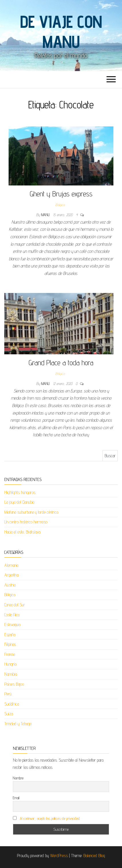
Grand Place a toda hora (61, 362)
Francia (10, 654)
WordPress (59, 856)
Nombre (18, 778)
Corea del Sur (15, 605)
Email (16, 798)
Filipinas (10, 644)
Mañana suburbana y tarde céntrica (31, 512)
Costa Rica (12, 615)
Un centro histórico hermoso (26, 522)
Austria (10, 585)
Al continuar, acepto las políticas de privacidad (50, 818)
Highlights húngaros (20, 492)
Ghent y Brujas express (61, 194)
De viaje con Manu (61, 32)
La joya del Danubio (19, 502)
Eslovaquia (12, 624)
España (10, 635)
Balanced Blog (94, 856)
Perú (8, 694)
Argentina (11, 575)
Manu (46, 215)
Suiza (9, 714)
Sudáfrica (12, 704)
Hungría (10, 664)
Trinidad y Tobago (18, 724)
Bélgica (60, 205)
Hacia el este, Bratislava (22, 532)
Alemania (11, 565)
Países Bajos (14, 684)
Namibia (11, 674)
